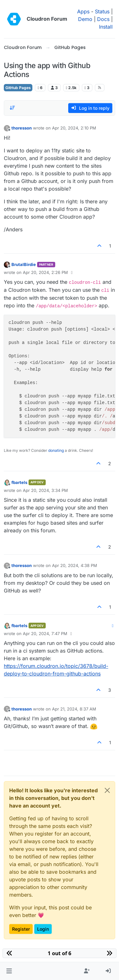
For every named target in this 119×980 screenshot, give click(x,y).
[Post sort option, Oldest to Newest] (12, 108)
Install (106, 27)
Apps (83, 11)
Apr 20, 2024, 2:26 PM (45, 272)
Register (21, 929)
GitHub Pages (18, 88)
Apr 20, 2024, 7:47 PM (45, 633)
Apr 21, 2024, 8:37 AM (74, 709)
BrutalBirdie (24, 264)
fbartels (19, 482)
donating (56, 450)
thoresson (22, 128)
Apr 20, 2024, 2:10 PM (74, 128)
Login (43, 929)
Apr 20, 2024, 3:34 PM (45, 490)
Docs (103, 19)
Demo (85, 19)
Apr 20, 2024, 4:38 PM (75, 565)
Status (102, 11)
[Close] (107, 790)
